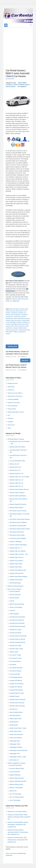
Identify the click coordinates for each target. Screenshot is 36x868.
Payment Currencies (14, 403)
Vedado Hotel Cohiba (16, 564)
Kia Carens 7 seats (15, 655)
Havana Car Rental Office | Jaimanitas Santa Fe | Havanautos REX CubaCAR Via (18, 832)
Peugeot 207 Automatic (16, 684)
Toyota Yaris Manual (16, 738)
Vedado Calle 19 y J (16, 548)
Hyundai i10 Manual (15, 633)
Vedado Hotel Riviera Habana (18, 577)
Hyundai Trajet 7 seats (16, 649)
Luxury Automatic (19, 85)
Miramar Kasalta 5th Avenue (18, 504)
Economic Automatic (16, 765)
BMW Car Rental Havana (17, 309)
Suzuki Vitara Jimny (15, 731)
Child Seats (11, 387)
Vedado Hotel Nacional (16, 573)
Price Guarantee (12, 406)
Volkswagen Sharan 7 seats (18, 757)
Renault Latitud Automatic (17, 706)
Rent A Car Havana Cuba (22, 330)
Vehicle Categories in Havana (16, 763)
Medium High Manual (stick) (18, 781)
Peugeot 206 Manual (16, 680)
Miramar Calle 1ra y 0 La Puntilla (19, 477)
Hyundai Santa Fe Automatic (18, 636)
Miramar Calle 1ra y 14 (16, 480)
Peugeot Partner (14, 696)
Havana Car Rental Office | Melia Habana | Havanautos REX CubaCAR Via (19, 817)
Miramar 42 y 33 (14, 464)
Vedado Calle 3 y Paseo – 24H (19, 554)
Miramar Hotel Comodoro (17, 493)
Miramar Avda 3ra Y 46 (16, 474)
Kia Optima (13, 665)
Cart (9, 415)
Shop (9, 428)
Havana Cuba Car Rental (13, 320)
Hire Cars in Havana (17, 326)
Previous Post (13, 346)
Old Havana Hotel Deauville (18, 526)
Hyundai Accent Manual (17, 620)
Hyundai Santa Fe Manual (17, 639)
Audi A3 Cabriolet (15, 591)
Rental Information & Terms (16, 412)
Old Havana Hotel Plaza (17, 532)
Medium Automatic (15, 775)
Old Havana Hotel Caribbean (18, 522)
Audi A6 (12, 601)
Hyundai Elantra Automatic (17, 626)
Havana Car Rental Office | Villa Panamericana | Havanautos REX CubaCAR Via (18, 840)
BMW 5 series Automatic (17, 604)
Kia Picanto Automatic (16, 668)
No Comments (22, 87)
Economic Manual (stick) (17, 768)
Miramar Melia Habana (16, 508)
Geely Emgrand (14, 614)
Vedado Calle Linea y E (17, 557)
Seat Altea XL (14, 709)
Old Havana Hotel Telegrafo (18, 538)
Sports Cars (13, 791)
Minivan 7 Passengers (16, 788)
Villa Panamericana (15, 583)
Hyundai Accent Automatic (17, 617)
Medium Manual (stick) (16, 784)
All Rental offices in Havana (16, 439)
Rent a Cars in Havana (14, 589)
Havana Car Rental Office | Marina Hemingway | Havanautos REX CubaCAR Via (18, 824)
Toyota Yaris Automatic (16, 734)
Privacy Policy (12, 409)
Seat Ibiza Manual (15, 715)
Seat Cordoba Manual (16, 712)
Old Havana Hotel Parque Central (20, 529)
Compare (10, 422)
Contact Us (11, 390)
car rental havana (17, 313)
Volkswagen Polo (15, 754)
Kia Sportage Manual (16, 677)
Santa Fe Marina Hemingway (18, 545)
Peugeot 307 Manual (16, 687)
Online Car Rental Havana (15, 586)
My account (11, 425)
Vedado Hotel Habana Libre (18, 570)
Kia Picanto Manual (15, 671)
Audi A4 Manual (14, 598)
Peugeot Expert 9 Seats (17, 693)
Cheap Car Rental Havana (22, 319)
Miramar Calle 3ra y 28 (16, 483)
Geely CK (12, 611)
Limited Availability (13, 399)
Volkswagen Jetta (15, 744)
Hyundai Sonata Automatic (17, 642)
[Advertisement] (18, 46)
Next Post (25, 360)
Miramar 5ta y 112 (15, 470)
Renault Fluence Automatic (18, 699)
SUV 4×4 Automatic (15, 794)
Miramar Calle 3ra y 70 (16, 486)
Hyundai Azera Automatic (17, 623)
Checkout (10, 418)
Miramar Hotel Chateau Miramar (19, 489)
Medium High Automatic (17, 778)
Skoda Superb (14, 725)
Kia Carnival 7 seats (16, 658)
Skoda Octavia (14, 722)
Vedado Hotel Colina (16, 567)
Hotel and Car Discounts (15, 396)
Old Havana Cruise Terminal (18, 511)
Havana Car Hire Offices (15, 393)
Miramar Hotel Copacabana (18, 496)
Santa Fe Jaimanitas (16, 542)
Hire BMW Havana (16, 324)
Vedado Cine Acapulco (16, 561)
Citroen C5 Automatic (16, 607)
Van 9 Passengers (15, 800)
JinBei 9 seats (14, 652)
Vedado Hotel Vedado (16, 580)
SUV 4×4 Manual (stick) (17, 797)
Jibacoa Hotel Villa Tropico (17, 447)
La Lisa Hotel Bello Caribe (17, 461)
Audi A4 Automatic (15, 595)
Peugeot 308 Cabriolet (16, 690)
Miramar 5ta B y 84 (15, 467)
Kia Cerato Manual (15, 661)
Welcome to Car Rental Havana (17, 812)
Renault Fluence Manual (17, 703)
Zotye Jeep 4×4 (14, 760)
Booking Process (13, 383)
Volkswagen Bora (15, 741)
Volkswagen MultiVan (16, 747)
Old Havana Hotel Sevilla (17, 535)
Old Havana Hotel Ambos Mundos (20, 519)
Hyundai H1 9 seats (15, 630)
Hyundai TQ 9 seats (15, 645)
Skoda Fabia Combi (15, 719)
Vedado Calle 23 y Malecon (18, 551)
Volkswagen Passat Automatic (18, 750)
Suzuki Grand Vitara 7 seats (18, 728)
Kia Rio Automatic (15, 674)
